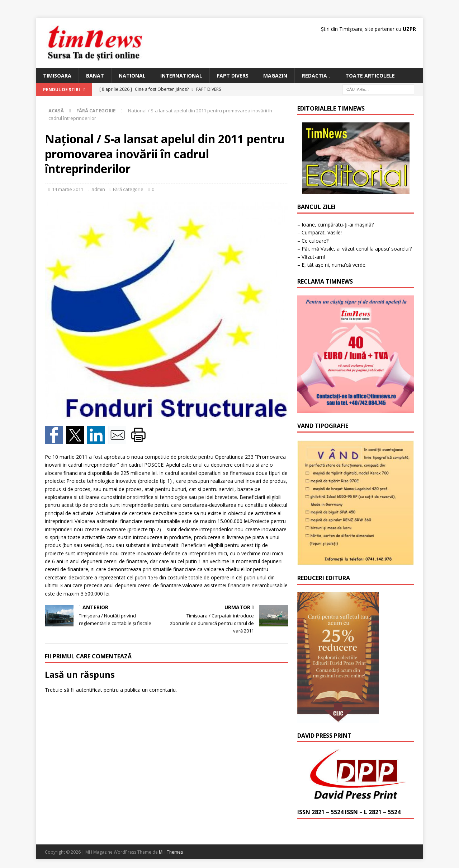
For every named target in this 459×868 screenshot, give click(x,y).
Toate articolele (370, 76)
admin (98, 189)
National (132, 76)
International (181, 76)
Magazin (275, 76)
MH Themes (171, 852)
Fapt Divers (233, 76)
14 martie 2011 (68, 189)
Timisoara (57, 76)
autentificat (89, 690)
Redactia (314, 76)
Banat (95, 76)
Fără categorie (128, 189)
